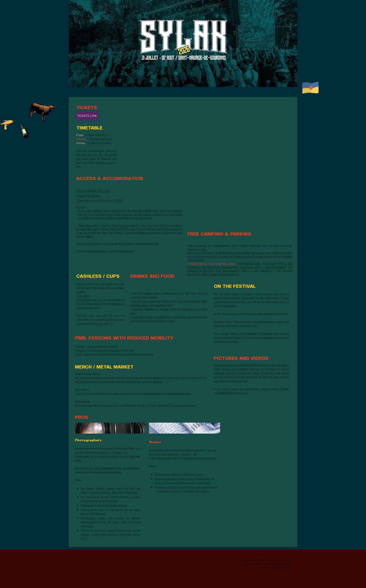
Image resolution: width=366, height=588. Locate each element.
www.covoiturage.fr (121, 251)
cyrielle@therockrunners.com (230, 393)
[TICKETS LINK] (87, 116)
